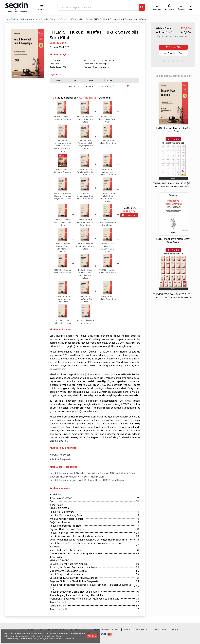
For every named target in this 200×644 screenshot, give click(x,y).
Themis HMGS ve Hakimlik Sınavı (76, 19)
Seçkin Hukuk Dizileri (80, 480)
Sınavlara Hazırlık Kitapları (63, 477)
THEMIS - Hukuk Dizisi (92, 477)
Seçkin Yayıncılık (101, 67)
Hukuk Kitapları (25, 19)
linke (25, 639)
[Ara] (142, 7)
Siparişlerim (141, 629)
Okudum (92, 636)
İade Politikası (159, 629)
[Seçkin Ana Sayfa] (16, 7)
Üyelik (127, 629)
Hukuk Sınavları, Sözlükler (47, 19)
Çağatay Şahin (58, 43)
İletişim (175, 629)
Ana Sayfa (11, 19)
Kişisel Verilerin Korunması (106, 629)
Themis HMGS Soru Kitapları (110, 480)
